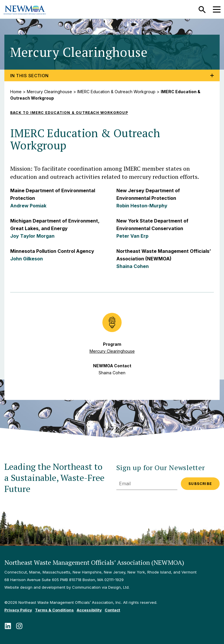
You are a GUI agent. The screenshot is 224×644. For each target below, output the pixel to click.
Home (16, 92)
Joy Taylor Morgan (32, 236)
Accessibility (89, 610)
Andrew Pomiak (28, 206)
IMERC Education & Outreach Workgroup (116, 92)
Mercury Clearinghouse (49, 92)
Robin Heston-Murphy (142, 206)
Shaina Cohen (133, 266)
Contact (112, 610)
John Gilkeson (27, 259)
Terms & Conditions (54, 610)
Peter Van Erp (132, 236)
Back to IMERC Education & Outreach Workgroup (69, 113)
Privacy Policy (18, 610)
